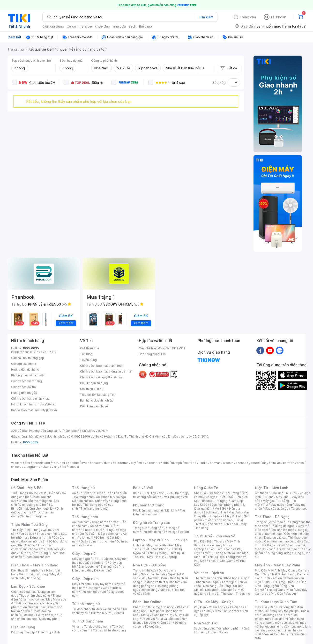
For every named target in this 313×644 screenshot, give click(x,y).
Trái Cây (17, 530)
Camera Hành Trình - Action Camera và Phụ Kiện (282, 578)
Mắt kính (171, 510)
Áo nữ (76, 493)
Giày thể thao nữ (290, 549)
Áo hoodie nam (91, 530)
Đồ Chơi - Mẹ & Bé (26, 488)
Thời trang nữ (83, 488)
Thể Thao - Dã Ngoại (273, 517)
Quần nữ (101, 493)
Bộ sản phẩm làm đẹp (37, 617)
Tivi (265, 505)
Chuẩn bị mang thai (33, 516)
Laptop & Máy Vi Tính (227, 516)
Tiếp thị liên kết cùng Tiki (98, 395)
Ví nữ (117, 609)
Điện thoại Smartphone (27, 570)
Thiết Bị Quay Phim (280, 590)
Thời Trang (231, 493)
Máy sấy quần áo (276, 509)
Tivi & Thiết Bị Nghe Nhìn (219, 522)
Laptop (172, 557)
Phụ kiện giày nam (93, 592)
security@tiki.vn (46, 410)
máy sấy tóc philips (285, 611)
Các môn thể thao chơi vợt (282, 543)
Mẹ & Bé (220, 509)
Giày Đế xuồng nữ (99, 570)
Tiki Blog (86, 354)
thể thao (145, 26)
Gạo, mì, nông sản (34, 541)
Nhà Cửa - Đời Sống (150, 565)
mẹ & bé (85, 26)
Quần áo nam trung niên (97, 541)
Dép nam (94, 588)
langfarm (32, 467)
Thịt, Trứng (33, 530)
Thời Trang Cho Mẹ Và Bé (29, 493)
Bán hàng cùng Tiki (152, 354)
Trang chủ (248, 17)
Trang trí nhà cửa (145, 570)
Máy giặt (269, 501)
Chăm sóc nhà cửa (37, 557)
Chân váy (102, 501)
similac (276, 463)
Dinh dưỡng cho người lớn (37, 509)
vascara (17, 463)
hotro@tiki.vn (47, 404)
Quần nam (99, 522)
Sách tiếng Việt (204, 628)
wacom (228, 463)
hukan (45, 467)
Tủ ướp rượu (299, 509)
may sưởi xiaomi (276, 619)
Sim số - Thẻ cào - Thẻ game (229, 594)
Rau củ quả (26, 534)
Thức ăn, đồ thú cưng (33, 553)
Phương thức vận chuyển (28, 375)
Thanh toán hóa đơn (208, 578)
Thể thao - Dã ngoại (214, 501)
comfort (289, 463)
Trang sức (140, 528)
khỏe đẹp (102, 26)
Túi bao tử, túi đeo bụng (109, 630)
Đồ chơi (54, 493)
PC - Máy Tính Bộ (152, 557)
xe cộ (71, 26)
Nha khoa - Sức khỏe (220, 590)
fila (64, 467)
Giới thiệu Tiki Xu (92, 389)
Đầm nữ (88, 493)
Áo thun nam (81, 522)
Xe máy (207, 611)
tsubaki (74, 467)
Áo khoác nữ (105, 497)
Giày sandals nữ (96, 563)
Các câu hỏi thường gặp (28, 358)
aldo (166, 463)
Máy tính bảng (30, 578)
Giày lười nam (81, 584)
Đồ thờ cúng (149, 590)
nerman (215, 463)
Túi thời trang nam (87, 621)
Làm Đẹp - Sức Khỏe (28, 586)
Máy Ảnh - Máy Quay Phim (277, 565)
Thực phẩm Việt (48, 534)
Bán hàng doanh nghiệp (97, 400)
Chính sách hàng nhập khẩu (30, 399)
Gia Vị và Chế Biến (154, 615)
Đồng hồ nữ (157, 528)
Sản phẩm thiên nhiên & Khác (36, 605)
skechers (153, 463)
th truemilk (60, 463)
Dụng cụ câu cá (275, 538)
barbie (74, 463)
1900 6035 (30, 442)
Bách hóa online (215, 512)
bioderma (122, 463)
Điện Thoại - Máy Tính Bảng (35, 565)
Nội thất (153, 578)
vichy (56, 467)
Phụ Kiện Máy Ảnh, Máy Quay (275, 570)
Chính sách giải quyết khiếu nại (102, 377)
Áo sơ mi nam (99, 526)
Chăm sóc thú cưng (147, 607)
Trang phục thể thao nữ (271, 522)
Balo (136, 493)
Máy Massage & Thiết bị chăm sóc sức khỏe (39, 601)
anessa (241, 463)
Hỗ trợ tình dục (46, 615)
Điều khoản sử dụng (94, 383)
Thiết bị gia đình (49, 632)
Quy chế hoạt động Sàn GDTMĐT (162, 348)
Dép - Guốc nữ (103, 559)
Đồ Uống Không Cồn (158, 623)
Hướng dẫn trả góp (24, 393)
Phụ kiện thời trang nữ (148, 510)
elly (133, 463)
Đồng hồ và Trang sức (151, 523)
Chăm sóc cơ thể (32, 599)
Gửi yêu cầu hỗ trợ (24, 364)
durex (108, 463)
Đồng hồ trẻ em (178, 532)
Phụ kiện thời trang (149, 505)
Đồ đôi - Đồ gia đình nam (103, 534)
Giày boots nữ (88, 567)
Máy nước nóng (281, 505)
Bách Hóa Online (147, 602)
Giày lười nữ (108, 567)
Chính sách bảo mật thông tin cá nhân (106, 371)
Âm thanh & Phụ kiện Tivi (272, 493)
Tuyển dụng (88, 360)
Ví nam (77, 626)
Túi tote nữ (98, 613)
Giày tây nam (102, 584)
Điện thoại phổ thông (33, 574)
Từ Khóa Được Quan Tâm (276, 602)
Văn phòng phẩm (229, 628)
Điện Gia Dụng (23, 627)
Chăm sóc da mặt (23, 592)
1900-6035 (31, 348)
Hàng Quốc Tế (206, 488)
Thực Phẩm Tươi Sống (29, 524)
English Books (218, 632)
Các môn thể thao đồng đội (283, 541)
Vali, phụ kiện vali (176, 497)
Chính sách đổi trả (23, 387)
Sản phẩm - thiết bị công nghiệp (222, 518)
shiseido (17, 467)
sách (132, 26)
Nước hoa (27, 615)
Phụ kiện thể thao (282, 530)
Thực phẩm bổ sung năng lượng (283, 551)
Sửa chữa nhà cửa (153, 574)
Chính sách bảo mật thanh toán (102, 366)
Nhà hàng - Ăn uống (217, 586)
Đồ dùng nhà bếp (23, 632)
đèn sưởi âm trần (275, 634)
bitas (300, 463)
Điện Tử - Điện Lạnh (272, 488)
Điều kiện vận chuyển (95, 406)
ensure (97, 463)
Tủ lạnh (268, 497)
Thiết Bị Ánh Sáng (282, 574)
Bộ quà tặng (153, 626)
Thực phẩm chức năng (34, 596)
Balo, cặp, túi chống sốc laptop (161, 495)
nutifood (190, 463)
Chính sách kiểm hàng (26, 381)
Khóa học (231, 578)
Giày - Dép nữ (84, 553)
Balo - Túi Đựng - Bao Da (281, 582)
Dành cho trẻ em (32, 549)
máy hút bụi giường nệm (281, 625)
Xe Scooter (231, 611)
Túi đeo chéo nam (97, 626)
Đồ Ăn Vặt (148, 619)
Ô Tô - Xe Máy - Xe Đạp (214, 602)
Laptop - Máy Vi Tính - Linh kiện (160, 540)
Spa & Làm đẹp (224, 582)
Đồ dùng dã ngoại (283, 526)
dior (27, 463)
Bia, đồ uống (27, 545)
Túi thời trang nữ (86, 604)
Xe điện (235, 607)
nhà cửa (119, 26)
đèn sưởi (276, 607)
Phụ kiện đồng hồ (153, 532)
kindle (203, 463)
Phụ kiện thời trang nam (159, 512)
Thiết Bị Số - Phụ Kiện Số (215, 536)
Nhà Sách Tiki (206, 623)
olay (265, 463)
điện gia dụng (53, 26)
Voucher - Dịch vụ (209, 573)
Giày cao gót (81, 559)
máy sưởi (261, 607)
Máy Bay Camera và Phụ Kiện (281, 592)
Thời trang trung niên (95, 509)
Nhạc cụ (166, 590)
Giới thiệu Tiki (89, 348)
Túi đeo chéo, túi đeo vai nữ (91, 609)
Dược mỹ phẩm (50, 619)
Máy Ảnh (291, 594)
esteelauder (41, 463)
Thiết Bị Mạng (157, 553)
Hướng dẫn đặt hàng (25, 370)
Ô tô (218, 611)
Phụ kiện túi (116, 613)
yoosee (254, 463)
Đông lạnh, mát (41, 538)
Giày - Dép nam (85, 579)
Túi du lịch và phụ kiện (157, 493)
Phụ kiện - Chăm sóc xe (211, 607)
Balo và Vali (143, 488)
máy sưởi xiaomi (286, 623)
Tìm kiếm (206, 17)
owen (85, 463)
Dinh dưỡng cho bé (33, 505)
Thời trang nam (85, 517)
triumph (177, 463)
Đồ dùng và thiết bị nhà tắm (161, 582)
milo (141, 463)
